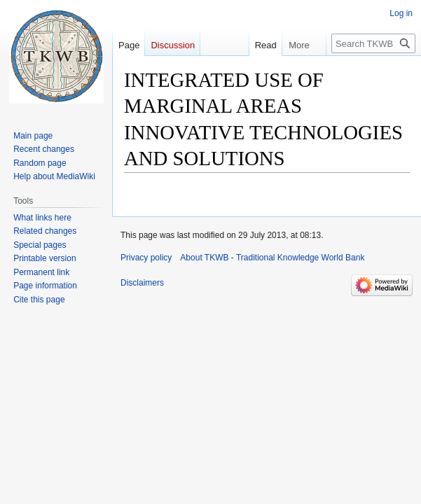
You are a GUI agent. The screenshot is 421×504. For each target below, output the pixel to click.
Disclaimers (142, 283)
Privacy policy (146, 258)
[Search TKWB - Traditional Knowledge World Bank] (373, 43)
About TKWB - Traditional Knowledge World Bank (272, 258)
